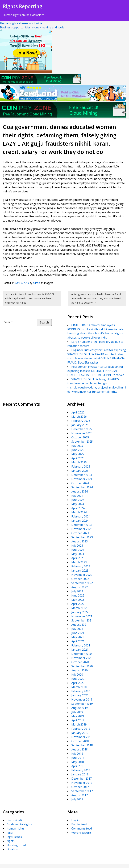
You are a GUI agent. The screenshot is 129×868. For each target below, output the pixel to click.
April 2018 (78, 766)
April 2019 (78, 720)
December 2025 (82, 429)
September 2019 (82, 704)
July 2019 (77, 712)
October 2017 (80, 787)
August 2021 (80, 625)
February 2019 (81, 729)
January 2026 (80, 425)
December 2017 (82, 779)
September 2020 (82, 666)
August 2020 (80, 670)
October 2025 (80, 437)
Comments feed (82, 828)
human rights (16, 828)
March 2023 (79, 562)
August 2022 (80, 587)
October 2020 (80, 662)
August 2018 (80, 749)
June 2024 (78, 500)
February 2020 (81, 691)
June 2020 (78, 679)
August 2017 (80, 795)
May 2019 (78, 716)
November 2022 (82, 575)
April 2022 (78, 604)
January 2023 (80, 571)
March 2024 (79, 512)
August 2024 (80, 491)
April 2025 (78, 458)
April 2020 (78, 683)
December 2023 (82, 525)
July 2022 (77, 591)
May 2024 (78, 504)
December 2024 (82, 475)
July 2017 (77, 799)
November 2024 (82, 479)
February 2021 (81, 645)
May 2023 (78, 554)
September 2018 (82, 745)
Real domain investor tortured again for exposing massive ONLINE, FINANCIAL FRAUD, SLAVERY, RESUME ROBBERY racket (96, 371)
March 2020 (79, 687)
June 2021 (78, 633)
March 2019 (79, 724)
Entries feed (79, 824)
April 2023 (78, 558)
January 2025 (80, 471)
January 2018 (80, 774)
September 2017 (82, 791)
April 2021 (78, 641)
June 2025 (78, 450)
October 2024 (80, 483)
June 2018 (78, 758)
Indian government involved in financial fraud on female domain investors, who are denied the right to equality (96, 298)
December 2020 (82, 654)
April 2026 (78, 412)
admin (36, 283)
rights (11, 841)
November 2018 (82, 737)
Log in (75, 820)
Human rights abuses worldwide (21, 23)
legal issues (14, 837)
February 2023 (81, 566)
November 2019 (82, 699)
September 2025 (82, 442)
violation (12, 849)
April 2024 (78, 508)
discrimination (16, 820)
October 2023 (80, 533)
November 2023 (82, 529)
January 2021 (80, 650)
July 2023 (77, 546)
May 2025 (78, 454)
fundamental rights (19, 824)
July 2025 (77, 446)
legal (10, 833)
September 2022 (82, 583)
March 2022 (79, 608)
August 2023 (80, 541)
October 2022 (80, 579)
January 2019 (80, 733)
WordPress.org (81, 833)
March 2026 (79, 417)
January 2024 (80, 521)
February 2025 (81, 467)
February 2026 (81, 421)
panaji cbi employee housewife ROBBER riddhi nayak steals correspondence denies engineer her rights (30, 298)
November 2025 (82, 433)
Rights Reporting (23, 6)
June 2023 (78, 550)
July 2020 (77, 675)
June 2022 (78, 595)
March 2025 (79, 462)
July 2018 (77, 754)
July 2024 (77, 496)
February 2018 (81, 770)
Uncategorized (16, 845)
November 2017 (82, 783)
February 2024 (81, 516)
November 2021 (82, 616)
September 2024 (82, 487)
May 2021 (78, 637)
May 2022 (78, 600)
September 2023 (82, 537)
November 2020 (82, 658)
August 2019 (80, 708)
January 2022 (80, 612)
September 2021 (82, 620)
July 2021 (77, 629)
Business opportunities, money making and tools (32, 27)
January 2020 (80, 695)
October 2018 (80, 741)
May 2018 (78, 762)
